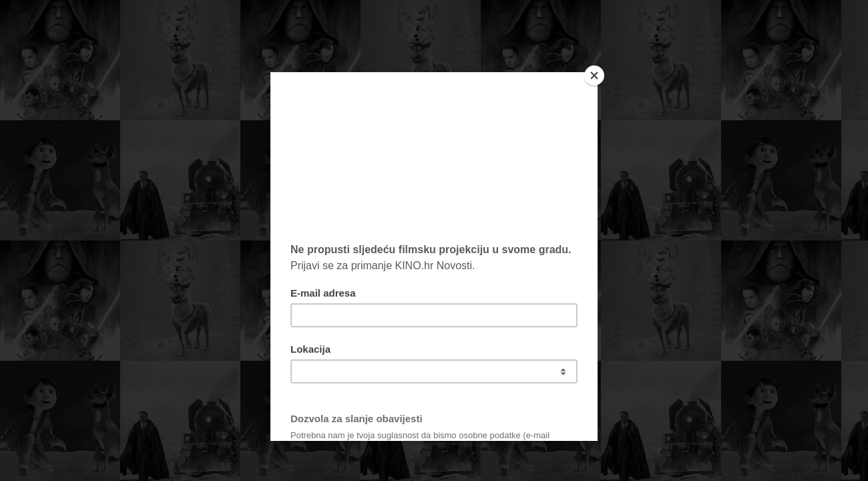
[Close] (594, 75)
